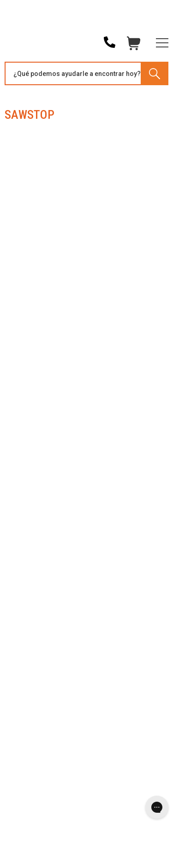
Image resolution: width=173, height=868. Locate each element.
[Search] (155, 73)
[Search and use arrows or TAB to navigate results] (86, 73)
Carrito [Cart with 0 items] (134, 46)
